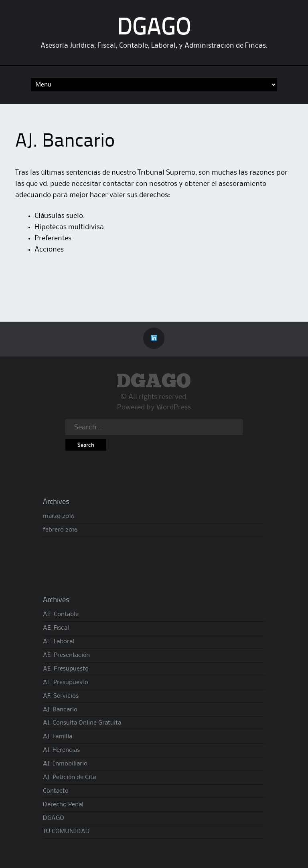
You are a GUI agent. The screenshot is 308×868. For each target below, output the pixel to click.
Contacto (56, 791)
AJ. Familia (58, 737)
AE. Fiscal (56, 628)
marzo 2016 (59, 516)
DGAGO (154, 28)
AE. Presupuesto (66, 669)
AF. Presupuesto (66, 683)
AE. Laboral (59, 642)
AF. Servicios (61, 696)
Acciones (49, 250)
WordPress (174, 407)
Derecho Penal (63, 805)
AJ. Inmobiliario (65, 764)
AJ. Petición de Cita (69, 777)
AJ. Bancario (60, 710)
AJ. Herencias (61, 750)
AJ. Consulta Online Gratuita (82, 723)
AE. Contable (61, 614)
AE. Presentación (66, 655)
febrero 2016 (60, 530)
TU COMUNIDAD (66, 832)
